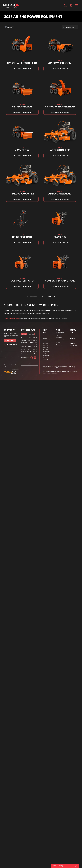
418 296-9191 (10, 345)
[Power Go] (22, 372)
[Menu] (77, 6)
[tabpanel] (29, 346)
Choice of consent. (52, 373)
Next (52, 296)
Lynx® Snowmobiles (46, 354)
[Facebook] (32, 358)
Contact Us (73, 336)
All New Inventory (47, 336)
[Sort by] (70, 27)
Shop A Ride (15, 369)
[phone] (65, 6)
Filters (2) (9, 27)
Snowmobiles (60, 340)
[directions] (71, 6)
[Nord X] (11, 6)
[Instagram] (35, 358)
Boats (44, 341)
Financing (59, 345)
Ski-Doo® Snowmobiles (46, 350)
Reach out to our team (12, 318)
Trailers (45, 338)
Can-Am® (45, 343)
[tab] (24, 334)
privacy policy (67, 371)
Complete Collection (45, 359)
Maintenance (73, 343)
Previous (32, 296)
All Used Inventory (59, 337)
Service (72, 341)
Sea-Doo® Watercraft (46, 346)
